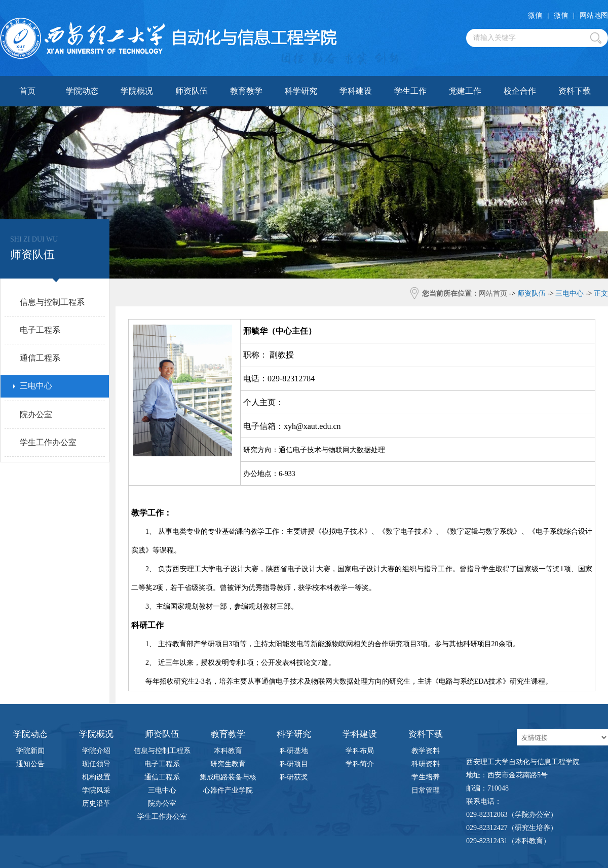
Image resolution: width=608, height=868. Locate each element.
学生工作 (410, 91)
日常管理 (426, 790)
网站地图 (594, 15)
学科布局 (360, 751)
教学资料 (426, 751)
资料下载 (575, 91)
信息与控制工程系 (162, 751)
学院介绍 (96, 751)
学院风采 (96, 790)
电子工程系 (162, 764)
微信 (535, 15)
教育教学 (246, 91)
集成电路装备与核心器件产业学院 (228, 779)
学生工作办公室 (162, 817)
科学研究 (301, 91)
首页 (27, 91)
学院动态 (82, 91)
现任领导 (96, 764)
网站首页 (493, 293)
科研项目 (294, 764)
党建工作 (465, 91)
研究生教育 (228, 764)
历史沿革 (96, 803)
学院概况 (137, 91)
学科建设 (356, 91)
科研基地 (294, 751)
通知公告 (30, 764)
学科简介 (360, 764)
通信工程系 (162, 777)
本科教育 (228, 751)
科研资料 (426, 764)
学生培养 (426, 777)
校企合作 (520, 91)
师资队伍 (192, 91)
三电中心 (162, 790)
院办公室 (162, 803)
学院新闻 (30, 751)
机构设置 (96, 777)
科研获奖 (294, 777)
